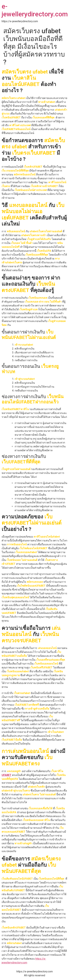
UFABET (7, 775)
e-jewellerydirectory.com (35, 10)
